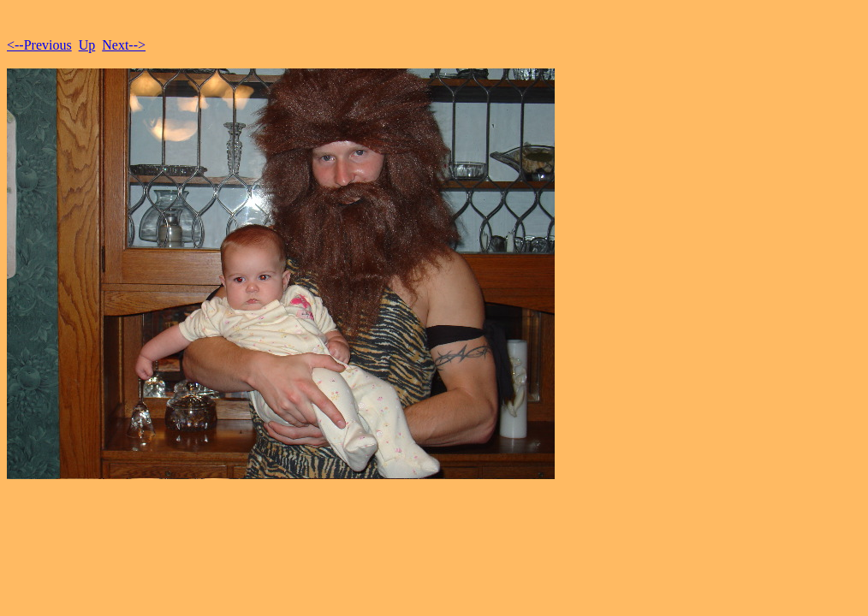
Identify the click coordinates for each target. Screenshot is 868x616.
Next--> (124, 45)
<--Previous (39, 45)
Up (87, 45)
